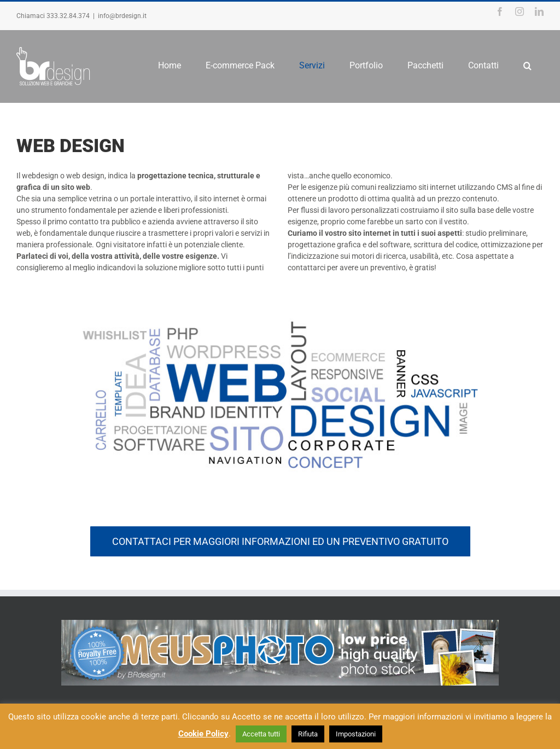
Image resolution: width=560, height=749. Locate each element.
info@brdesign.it (122, 16)
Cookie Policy (203, 734)
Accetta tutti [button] (261, 734)
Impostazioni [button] (356, 734)
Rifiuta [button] (308, 734)
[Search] (527, 66)
